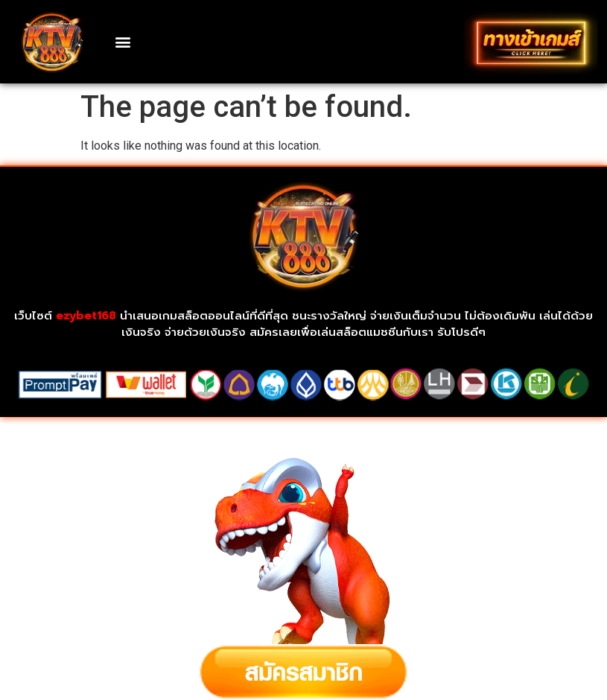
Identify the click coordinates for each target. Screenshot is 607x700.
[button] (123, 41)
